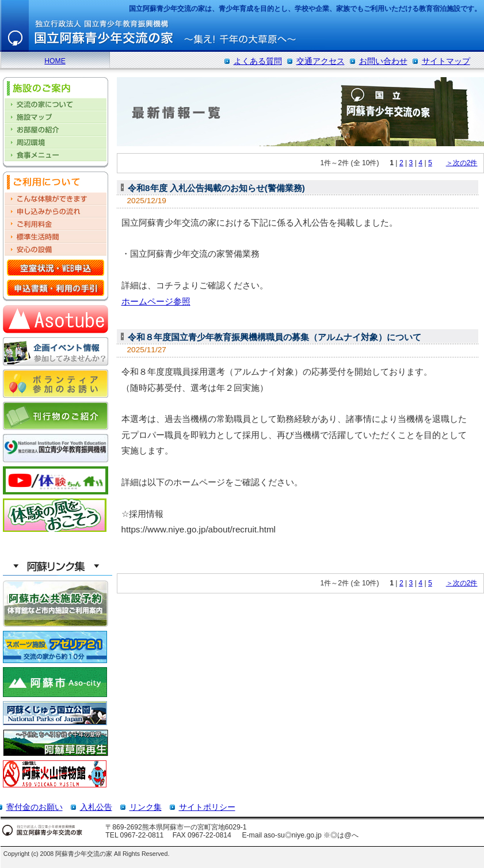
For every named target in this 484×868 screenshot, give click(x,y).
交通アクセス (321, 61)
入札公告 (96, 807)
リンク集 (146, 807)
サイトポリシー (207, 807)
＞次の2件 (462, 163)
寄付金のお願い (35, 807)
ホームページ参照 (156, 301)
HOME (55, 61)
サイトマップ (446, 61)
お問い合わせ (383, 61)
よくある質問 (258, 61)
